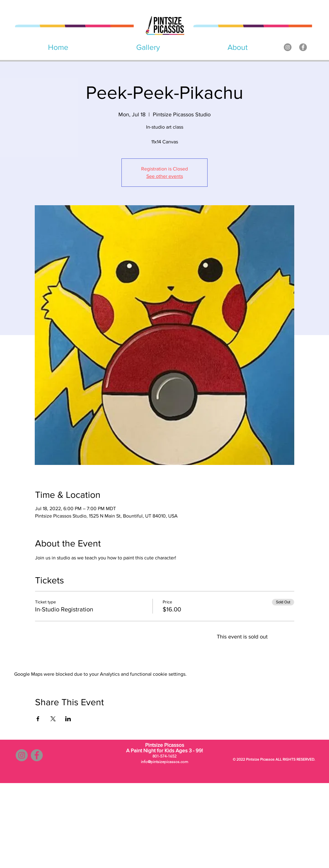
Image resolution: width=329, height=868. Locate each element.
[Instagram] (288, 47)
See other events (165, 176)
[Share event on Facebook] (38, 719)
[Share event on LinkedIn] (68, 719)
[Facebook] (303, 47)
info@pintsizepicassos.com (164, 762)
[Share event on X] (53, 719)
